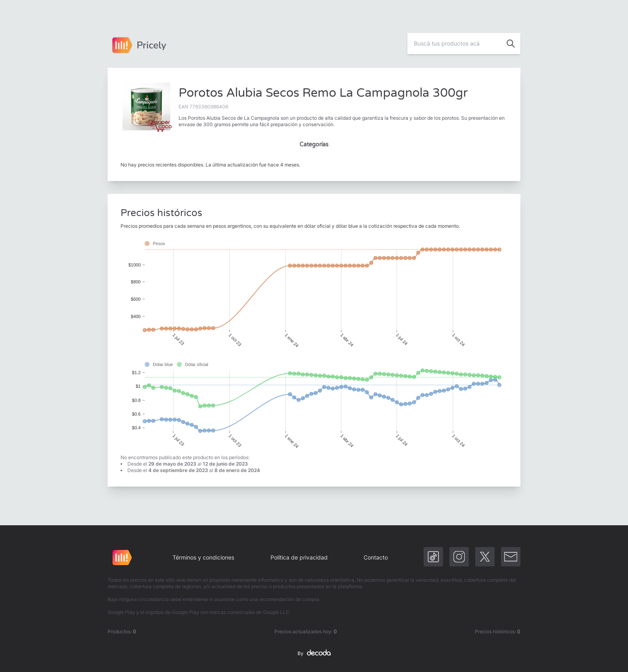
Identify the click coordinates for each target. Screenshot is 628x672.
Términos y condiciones (203, 557)
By (314, 653)
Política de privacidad (299, 557)
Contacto (376, 557)
